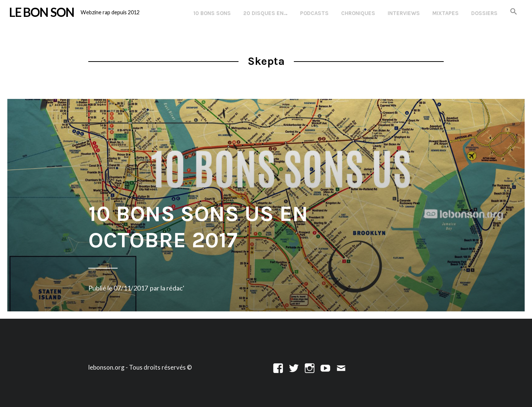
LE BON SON (42, 12)
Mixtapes (446, 13)
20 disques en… (265, 13)
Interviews (404, 13)
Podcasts (314, 13)
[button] (514, 12)
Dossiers (484, 13)
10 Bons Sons (212, 13)
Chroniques (358, 13)
